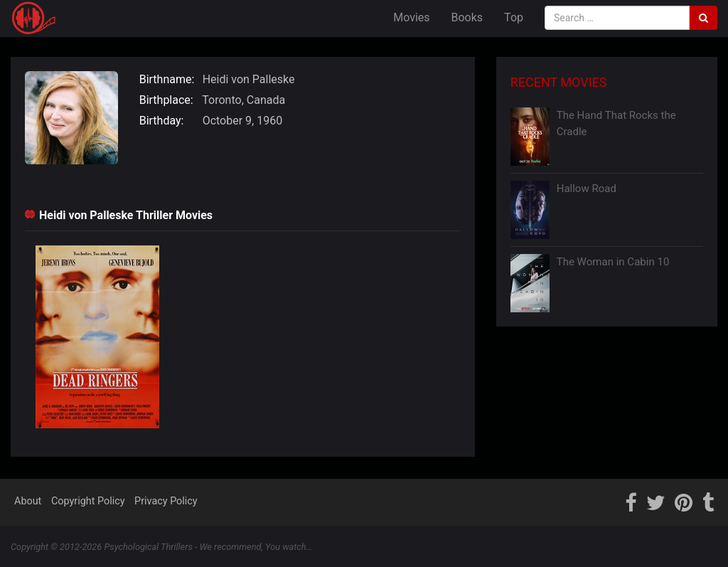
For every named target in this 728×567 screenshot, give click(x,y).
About (28, 501)
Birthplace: (166, 100)
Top (514, 17)
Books (467, 17)
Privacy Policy (166, 501)
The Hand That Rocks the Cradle (616, 123)
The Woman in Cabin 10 (613, 262)
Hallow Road (587, 189)
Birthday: (162, 121)
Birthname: (167, 79)
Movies (411, 17)
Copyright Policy (88, 501)
